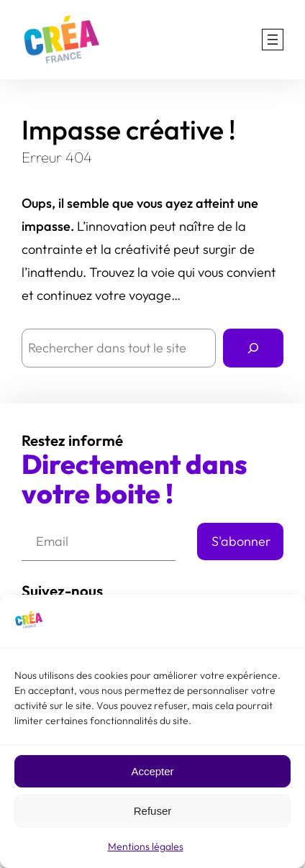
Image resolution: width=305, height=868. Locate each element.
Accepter (152, 772)
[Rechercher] (253, 348)
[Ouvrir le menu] (273, 40)
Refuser (153, 812)
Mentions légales (146, 848)
